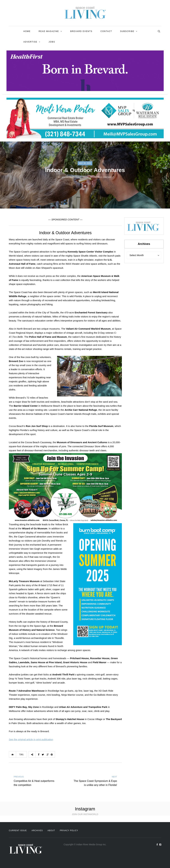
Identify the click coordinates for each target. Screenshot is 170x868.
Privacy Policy (69, 831)
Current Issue (18, 831)
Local (86, 177)
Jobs (52, 42)
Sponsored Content (101, 177)
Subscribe (127, 31)
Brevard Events (81, 31)
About (51, 831)
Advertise (30, 42)
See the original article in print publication (31, 739)
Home (27, 31)
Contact (106, 31)
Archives (37, 831)
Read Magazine (49, 31)
